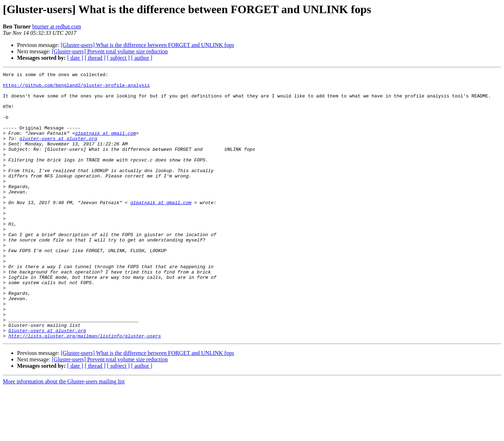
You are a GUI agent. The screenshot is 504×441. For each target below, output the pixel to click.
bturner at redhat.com (57, 26)
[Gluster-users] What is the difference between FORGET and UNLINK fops (148, 45)
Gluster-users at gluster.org (47, 383)
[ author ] (142, 58)
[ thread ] (95, 58)
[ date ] (75, 58)
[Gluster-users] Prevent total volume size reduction (110, 51)
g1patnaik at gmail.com (106, 146)
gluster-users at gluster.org (58, 152)
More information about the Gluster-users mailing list (64, 435)
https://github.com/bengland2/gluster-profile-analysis (76, 88)
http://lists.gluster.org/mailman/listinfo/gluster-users (85, 389)
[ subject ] (118, 58)
